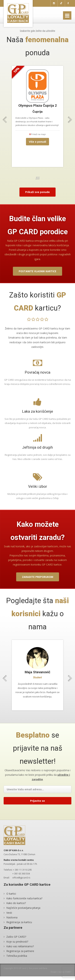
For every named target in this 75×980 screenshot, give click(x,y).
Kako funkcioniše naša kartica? (24, 898)
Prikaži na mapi (38, 134)
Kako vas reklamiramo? (20, 946)
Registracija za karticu (19, 922)
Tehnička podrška (17, 956)
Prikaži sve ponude (37, 192)
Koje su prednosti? (17, 941)
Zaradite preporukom (38, 577)
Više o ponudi (37, 142)
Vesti (9, 912)
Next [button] (70, 120)
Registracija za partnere (20, 951)
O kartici (11, 894)
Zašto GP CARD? (16, 937)
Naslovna (12, 917)
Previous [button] (5, 120)
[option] (37, 116)
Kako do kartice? (16, 903)
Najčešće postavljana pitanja (23, 908)
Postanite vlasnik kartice (37, 271)
